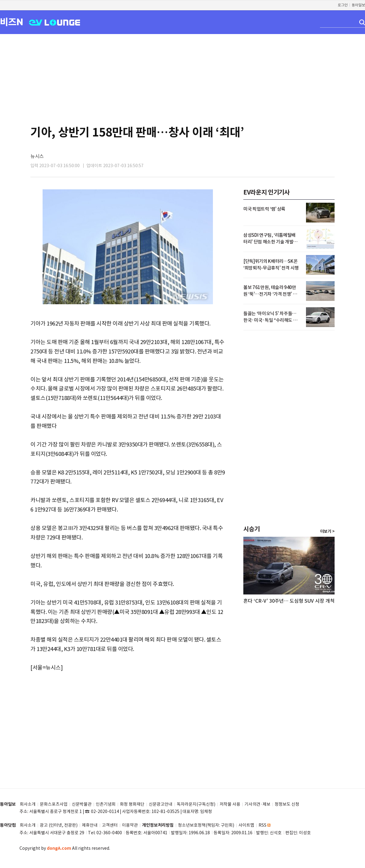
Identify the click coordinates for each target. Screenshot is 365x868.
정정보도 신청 (287, 804)
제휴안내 (90, 825)
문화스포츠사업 (54, 804)
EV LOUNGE (55, 22)
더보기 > (327, 532)
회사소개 (28, 804)
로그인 (343, 5)
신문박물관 (82, 804)
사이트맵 (246, 825)
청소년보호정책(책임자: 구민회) (206, 825)
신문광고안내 (161, 804)
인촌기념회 (106, 804)
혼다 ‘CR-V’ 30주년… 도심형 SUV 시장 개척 (289, 601)
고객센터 (110, 825)
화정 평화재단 (132, 804)
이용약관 (130, 825)
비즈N (12, 22)
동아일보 (358, 5)
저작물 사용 (230, 804)
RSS (264, 825)
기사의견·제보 (257, 804)
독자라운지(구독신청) (196, 804)
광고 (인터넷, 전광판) (59, 825)
